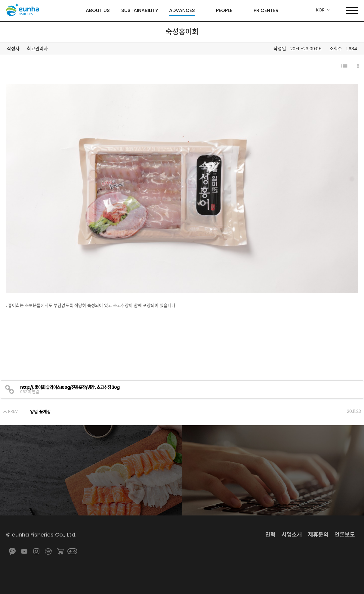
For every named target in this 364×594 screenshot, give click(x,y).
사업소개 (292, 535)
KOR (320, 10)
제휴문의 (318, 535)
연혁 (270, 535)
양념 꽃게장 (40, 412)
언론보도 (345, 535)
